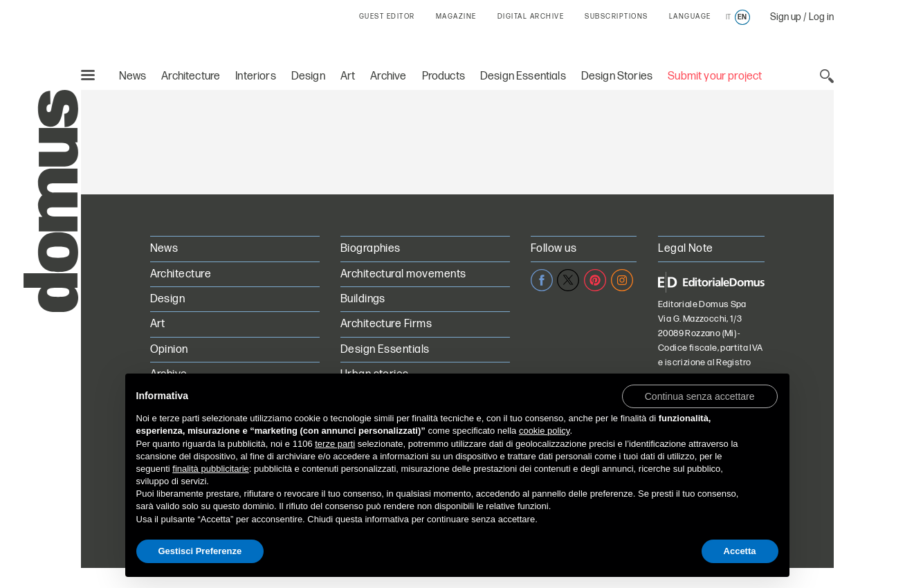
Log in (821, 17)
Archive (388, 76)
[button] (700, 396)
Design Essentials (523, 76)
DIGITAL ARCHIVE (531, 17)
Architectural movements (403, 274)
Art (348, 76)
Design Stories (617, 76)
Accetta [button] (740, 551)
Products (444, 76)
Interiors (256, 76)
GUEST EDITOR (387, 17)
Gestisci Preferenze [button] (200, 551)
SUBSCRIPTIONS (616, 17)
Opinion (169, 350)
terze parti (335, 444)
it (728, 17)
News (133, 76)
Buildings (363, 299)
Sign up (786, 17)
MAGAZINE (456, 17)
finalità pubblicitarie (211, 469)
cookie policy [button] (544, 431)
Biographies (371, 249)
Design (308, 76)
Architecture (191, 76)
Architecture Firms (386, 324)
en (742, 17)
